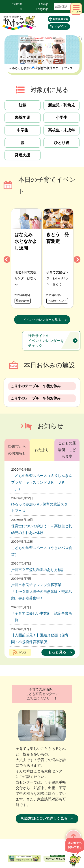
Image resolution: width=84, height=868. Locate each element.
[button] (33, 67)
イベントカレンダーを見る (42, 320)
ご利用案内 (17, 7)
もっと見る (57, 652)
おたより (42, 450)
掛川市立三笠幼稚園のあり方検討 (38, 570)
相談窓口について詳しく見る (44, 818)
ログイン (60, 27)
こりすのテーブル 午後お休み (36, 386)
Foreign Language (42, 7)
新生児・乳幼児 (61, 105)
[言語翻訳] (64, 7)
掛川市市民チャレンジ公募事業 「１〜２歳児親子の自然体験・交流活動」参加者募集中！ (42, 591)
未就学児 (22, 118)
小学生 (61, 118)
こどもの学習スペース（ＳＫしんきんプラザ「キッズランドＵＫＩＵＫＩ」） (42, 482)
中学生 (23, 130)
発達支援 (22, 155)
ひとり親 (62, 143)
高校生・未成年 (61, 130)
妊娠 (22, 105)
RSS (23, 652)
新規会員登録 (60, 19)
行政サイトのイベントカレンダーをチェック (46, 341)
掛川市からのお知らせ (17, 450)
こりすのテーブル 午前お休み (36, 398)
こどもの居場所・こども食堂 (67, 450)
